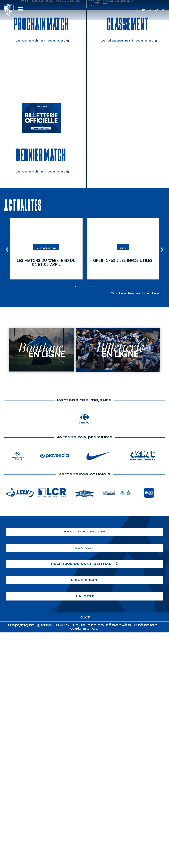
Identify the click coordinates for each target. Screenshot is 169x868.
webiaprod (84, 629)
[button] (7, 250)
